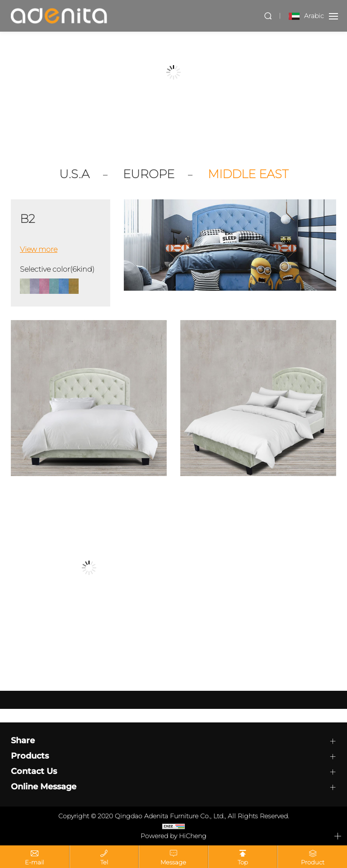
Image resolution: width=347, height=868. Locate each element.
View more (39, 249)
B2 (27, 219)
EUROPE (149, 174)
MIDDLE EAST (248, 174)
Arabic (314, 16)
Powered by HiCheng (173, 836)
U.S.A (74, 174)
